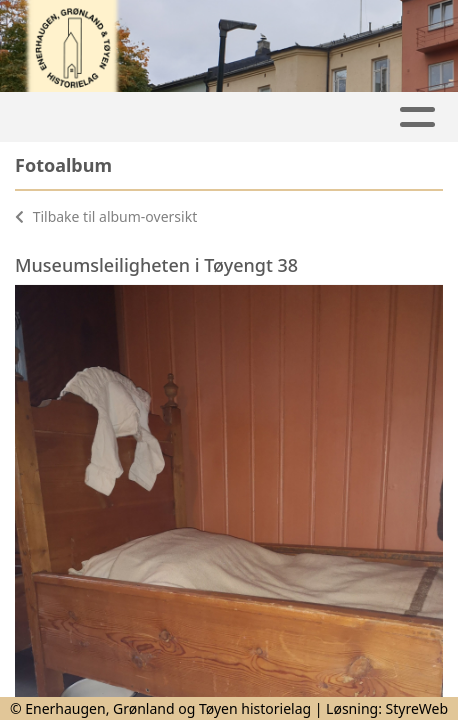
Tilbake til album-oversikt (106, 216)
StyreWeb (417, 708)
